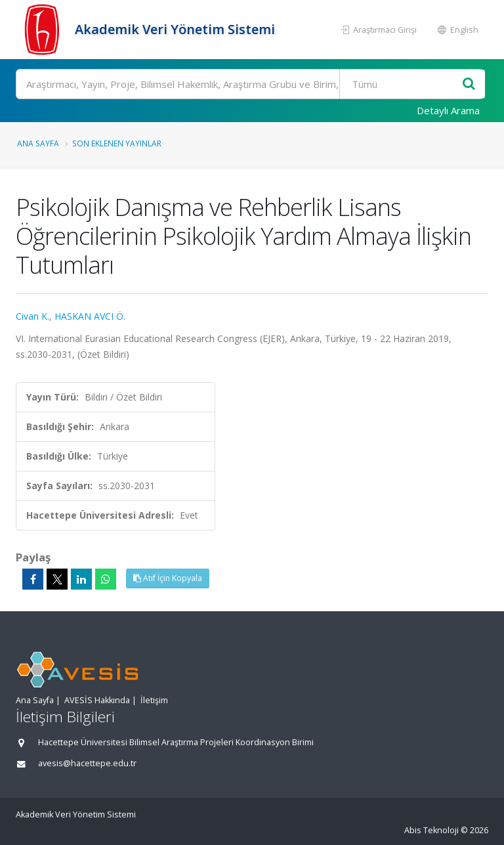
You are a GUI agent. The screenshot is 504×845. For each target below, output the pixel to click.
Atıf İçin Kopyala (168, 578)
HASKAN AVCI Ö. (90, 316)
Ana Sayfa (38, 143)
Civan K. (32, 316)
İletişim (154, 700)
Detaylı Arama (448, 110)
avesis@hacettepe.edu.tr (87, 763)
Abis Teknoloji (431, 830)
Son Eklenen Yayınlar (117, 143)
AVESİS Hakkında (97, 700)
